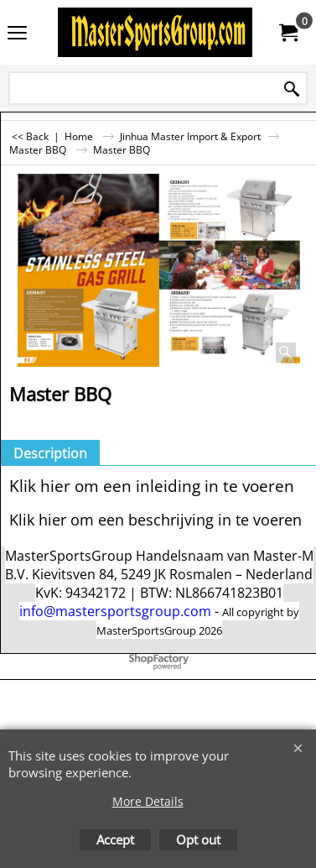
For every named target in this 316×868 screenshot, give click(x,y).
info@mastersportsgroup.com (115, 611)
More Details (148, 801)
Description (50, 453)
